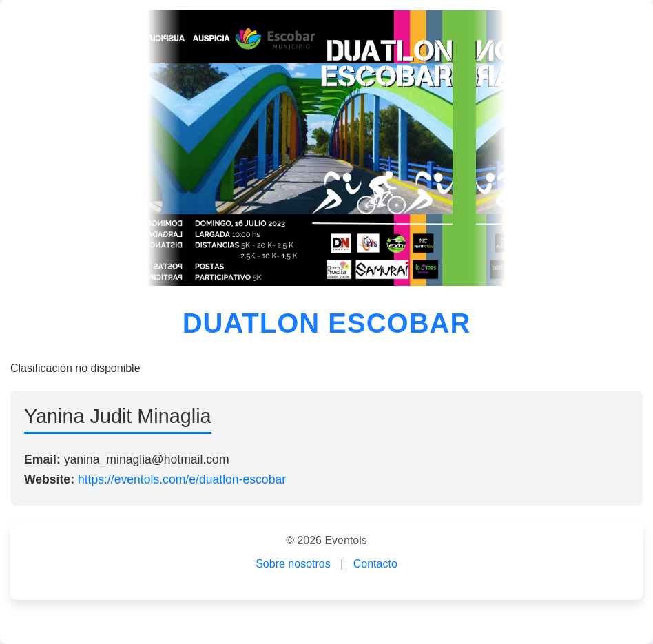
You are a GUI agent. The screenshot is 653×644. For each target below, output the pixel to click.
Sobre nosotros (293, 564)
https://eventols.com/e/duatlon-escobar (182, 479)
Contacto (375, 564)
